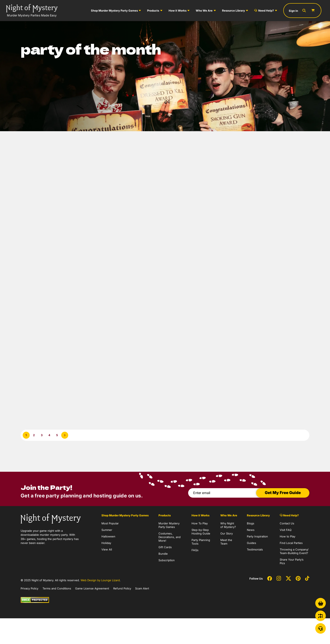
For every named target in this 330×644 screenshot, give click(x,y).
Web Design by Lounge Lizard (100, 580)
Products (153, 11)
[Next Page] (65, 435)
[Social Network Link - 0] (270, 579)
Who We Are (204, 11)
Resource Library (234, 11)
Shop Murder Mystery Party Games (114, 11)
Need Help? (264, 11)
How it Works (178, 11)
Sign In (293, 11)
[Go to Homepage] (32, 11)
